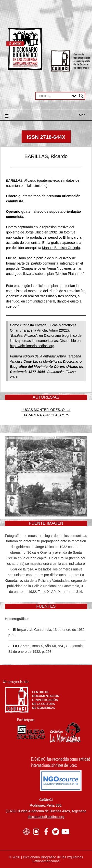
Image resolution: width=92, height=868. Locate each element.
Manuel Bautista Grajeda (61, 248)
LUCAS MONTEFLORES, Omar (46, 410)
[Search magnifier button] (81, 96)
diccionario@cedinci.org (46, 817)
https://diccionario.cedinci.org (32, 346)
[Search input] (54, 96)
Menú (83, 115)
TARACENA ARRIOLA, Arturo (46, 415)
